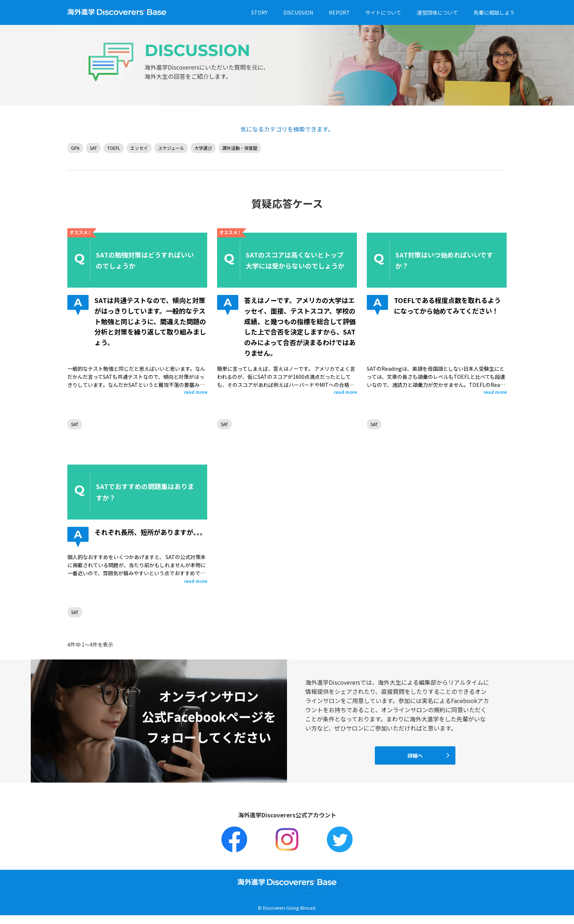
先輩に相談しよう (494, 12)
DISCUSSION (298, 12)
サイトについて (383, 12)
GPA (75, 148)
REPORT (339, 12)
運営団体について (437, 12)
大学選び (203, 148)
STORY (259, 12)
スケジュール (171, 148)
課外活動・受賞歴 (240, 148)
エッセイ (139, 148)
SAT (93, 148)
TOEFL (114, 148)
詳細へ (415, 755)
